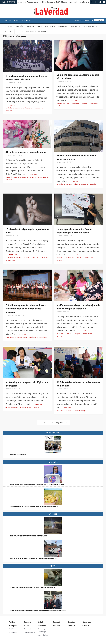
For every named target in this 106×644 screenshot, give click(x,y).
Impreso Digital (12, 21)
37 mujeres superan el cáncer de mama (26, 152)
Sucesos (20, 31)
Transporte (50, 26)
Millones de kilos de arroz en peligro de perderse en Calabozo (34, 507)
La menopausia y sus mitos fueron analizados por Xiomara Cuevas (74, 231)
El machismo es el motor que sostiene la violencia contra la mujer (26, 78)
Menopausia (70, 258)
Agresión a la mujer (63, 103)
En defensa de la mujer (13, 258)
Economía (19, 26)
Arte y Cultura (43, 635)
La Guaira (42, 31)
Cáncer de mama (11, 177)
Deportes (9, 31)
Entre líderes (10, 337)
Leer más (11, 105)
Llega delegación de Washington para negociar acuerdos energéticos (71, 2)
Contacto (27, 21)
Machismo (18, 108)
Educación (30, 26)
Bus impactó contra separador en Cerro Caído (28, 536)
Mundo (26, 626)
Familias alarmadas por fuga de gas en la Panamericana (32, 588)
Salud (40, 26)
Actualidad (31, 31)
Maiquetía (69, 334)
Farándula (71, 626)
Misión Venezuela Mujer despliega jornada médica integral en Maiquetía (78, 307)
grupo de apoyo (25, 407)
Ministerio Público (72, 184)
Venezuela (63, 106)
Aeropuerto (13, 632)
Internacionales (90, 26)
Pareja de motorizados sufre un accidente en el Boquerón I (33, 558)
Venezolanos (37, 108)
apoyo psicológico (11, 407)
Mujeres (27, 108)
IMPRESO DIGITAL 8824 (18, 455)
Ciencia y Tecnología (42, 630)
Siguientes (60, 423)
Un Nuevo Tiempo (80, 411)
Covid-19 (86, 626)
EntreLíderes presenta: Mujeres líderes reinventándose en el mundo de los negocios (26, 309)
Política (8, 26)
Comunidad (63, 26)
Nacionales (75, 26)
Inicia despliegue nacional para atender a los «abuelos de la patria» (37, 484)
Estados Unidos (22, 337)
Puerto (11, 629)
